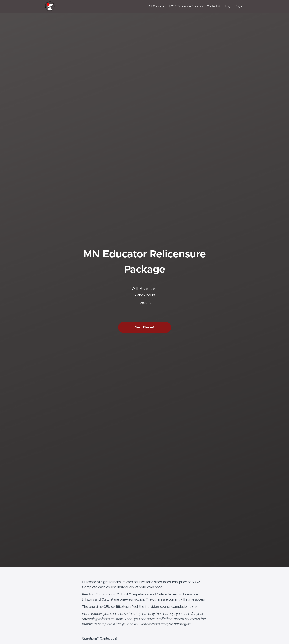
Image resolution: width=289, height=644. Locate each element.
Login (229, 6)
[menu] (196, 6)
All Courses (156, 6)
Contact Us (214, 6)
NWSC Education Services (185, 6)
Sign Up (241, 6)
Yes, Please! (144, 327)
